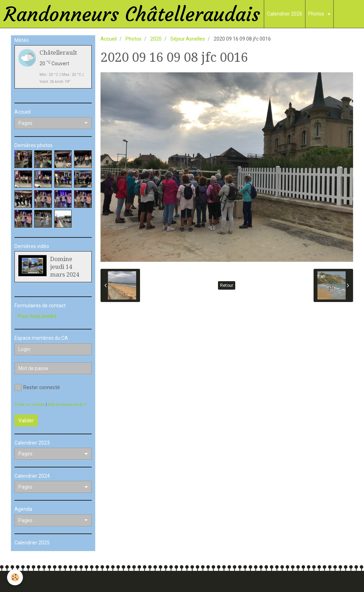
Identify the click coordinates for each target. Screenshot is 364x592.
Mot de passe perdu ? (67, 404)
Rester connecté (37, 387)
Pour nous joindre (37, 316)
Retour (227, 285)
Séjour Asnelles (188, 39)
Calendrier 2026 (285, 14)
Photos (317, 14)
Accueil (109, 39)
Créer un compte (30, 404)
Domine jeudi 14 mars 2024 (65, 267)
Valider (26, 421)
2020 (156, 39)
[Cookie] (15, 577)
